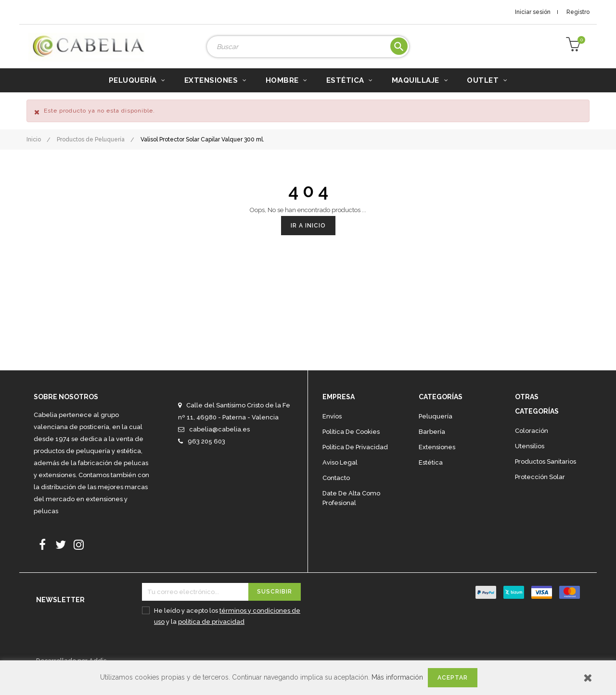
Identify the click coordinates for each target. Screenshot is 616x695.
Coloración (532, 445)
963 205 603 (206, 456)
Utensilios (530, 461)
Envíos (332, 431)
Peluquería (436, 431)
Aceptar (453, 678)
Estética (431, 477)
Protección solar (540, 491)
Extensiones (437, 461)
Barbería (432, 446)
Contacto (336, 492)
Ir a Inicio (308, 240)
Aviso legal (340, 477)
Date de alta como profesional (351, 512)
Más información (397, 677)
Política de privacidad (355, 461)
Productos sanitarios (545, 476)
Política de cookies (351, 446)
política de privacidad (211, 636)
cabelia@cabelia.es (219, 444)
